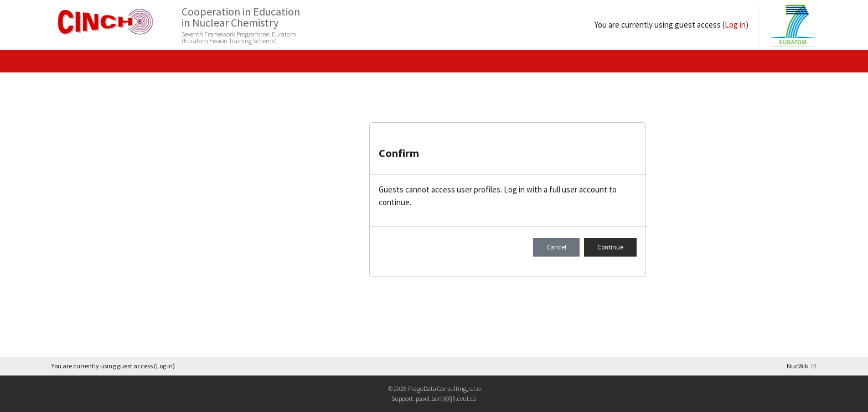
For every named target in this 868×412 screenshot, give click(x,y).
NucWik (797, 366)
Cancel (556, 247)
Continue (610, 247)
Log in (736, 25)
